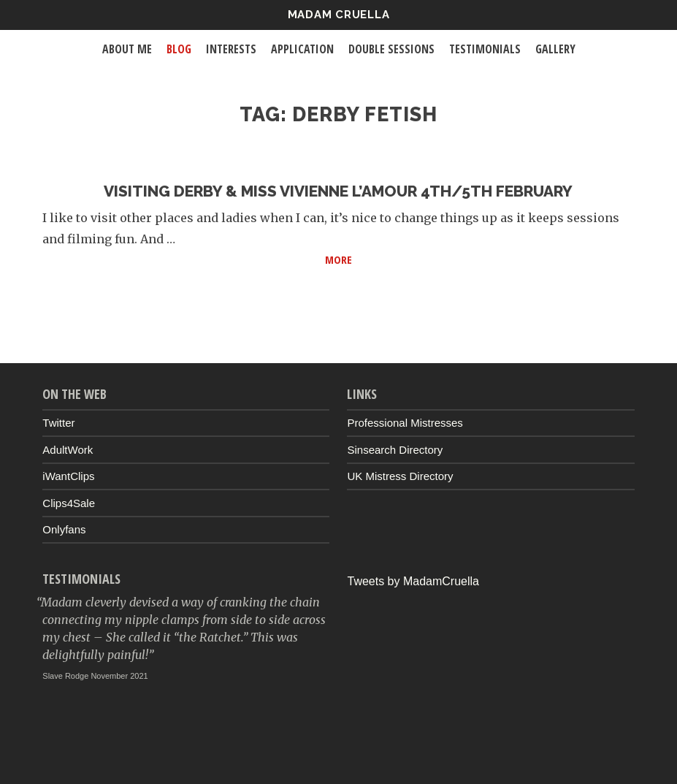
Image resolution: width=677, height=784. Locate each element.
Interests (231, 49)
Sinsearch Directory (395, 450)
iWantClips (68, 476)
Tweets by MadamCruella (413, 581)
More (480, 258)
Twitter (58, 423)
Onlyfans (64, 529)
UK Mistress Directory (400, 476)
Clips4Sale (69, 503)
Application (302, 49)
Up (339, 752)
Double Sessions (391, 49)
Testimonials (485, 49)
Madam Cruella (339, 15)
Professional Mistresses (405, 423)
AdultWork (68, 450)
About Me (127, 49)
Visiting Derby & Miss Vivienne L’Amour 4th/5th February (338, 191)
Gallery (555, 49)
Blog (179, 49)
